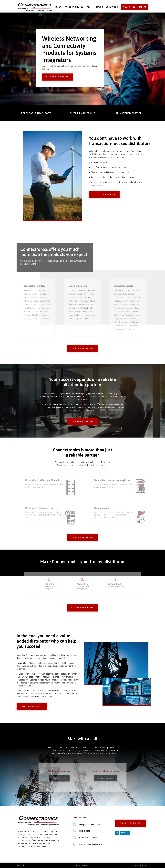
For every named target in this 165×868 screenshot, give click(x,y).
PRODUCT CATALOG (74, 7)
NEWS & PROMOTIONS (107, 7)
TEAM (90, 7)
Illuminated (145, 865)
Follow (125, 833)
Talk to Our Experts (57, 77)
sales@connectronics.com (89, 825)
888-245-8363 (84, 831)
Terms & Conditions (82, 865)
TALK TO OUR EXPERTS (135, 7)
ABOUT (58, 7)
